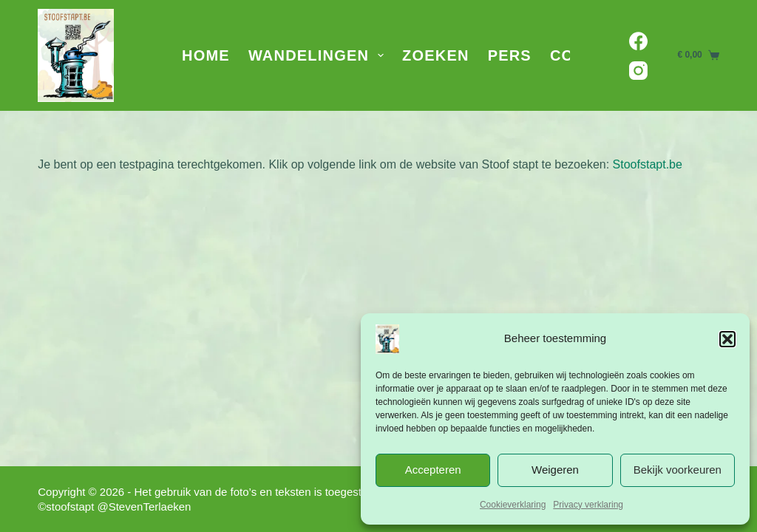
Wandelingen (319, 55)
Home (206, 55)
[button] (727, 339)
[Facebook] (638, 41)
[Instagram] (638, 71)
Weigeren (555, 470)
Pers (510, 55)
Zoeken (436, 55)
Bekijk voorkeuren (678, 470)
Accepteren (433, 470)
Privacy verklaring (588, 505)
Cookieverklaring (513, 505)
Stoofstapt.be (648, 164)
